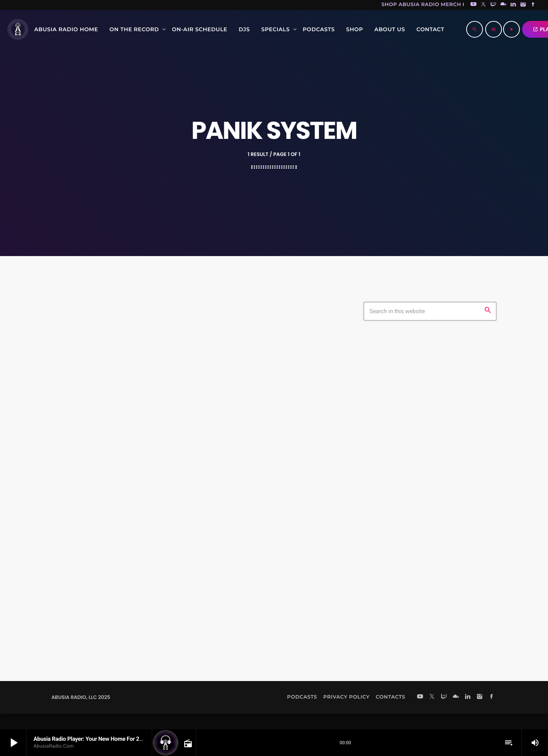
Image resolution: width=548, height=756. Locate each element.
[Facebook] (533, 5)
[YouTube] (473, 5)
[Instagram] (523, 5)
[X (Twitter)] (483, 5)
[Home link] (18, 29)
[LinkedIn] (513, 5)
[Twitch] (493, 5)
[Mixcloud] (503, 5)
